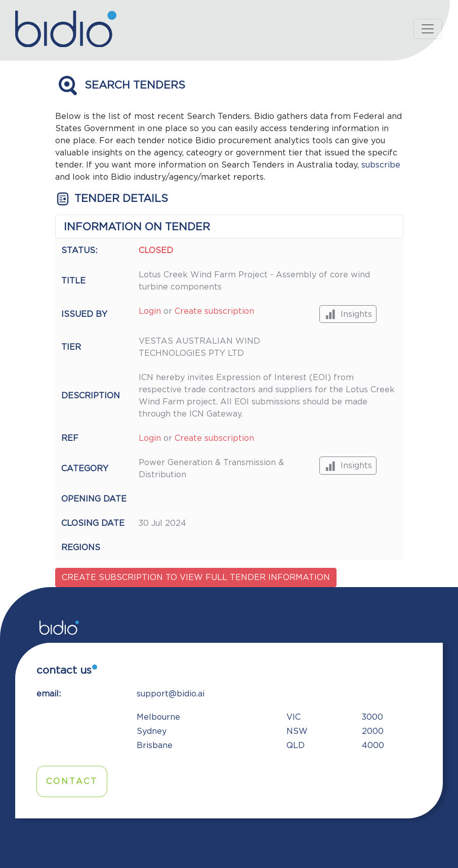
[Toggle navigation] (428, 29)
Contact (72, 781)
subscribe (381, 165)
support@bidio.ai (171, 694)
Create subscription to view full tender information (196, 577)
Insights (348, 314)
